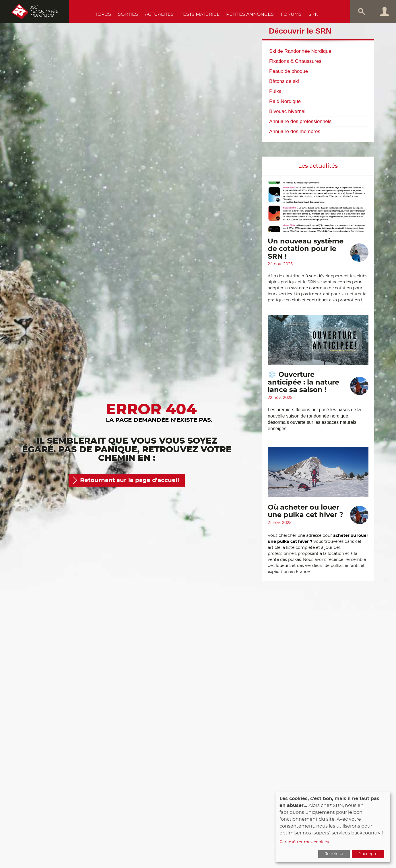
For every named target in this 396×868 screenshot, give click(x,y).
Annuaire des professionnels (300, 121)
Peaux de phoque (289, 71)
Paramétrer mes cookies (304, 842)
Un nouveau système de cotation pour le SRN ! (306, 249)
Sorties (128, 14)
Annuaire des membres (295, 131)
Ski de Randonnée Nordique (300, 51)
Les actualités (318, 166)
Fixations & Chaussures (295, 61)
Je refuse (334, 854)
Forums (291, 14)
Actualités (159, 14)
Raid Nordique (285, 101)
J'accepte (368, 854)
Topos (103, 14)
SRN (313, 14)
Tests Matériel (200, 14)
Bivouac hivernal (287, 111)
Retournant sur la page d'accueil (130, 480)
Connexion (385, 11)
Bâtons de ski (284, 81)
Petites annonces (250, 14)
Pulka (275, 91)
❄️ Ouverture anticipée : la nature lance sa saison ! (303, 382)
